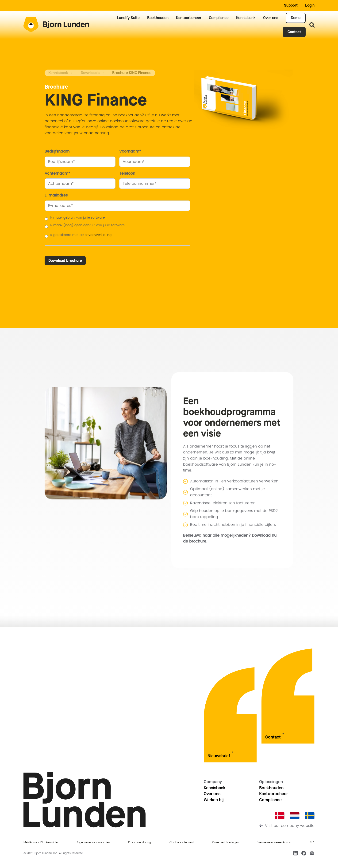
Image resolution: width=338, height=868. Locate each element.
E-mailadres (58, 195)
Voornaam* (132, 151)
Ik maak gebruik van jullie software (77, 218)
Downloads (90, 73)
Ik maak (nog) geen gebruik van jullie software (87, 225)
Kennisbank (58, 73)
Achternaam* (59, 173)
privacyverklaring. (98, 235)
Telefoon (129, 173)
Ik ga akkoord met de (81, 235)
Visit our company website (290, 826)
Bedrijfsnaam (59, 151)
